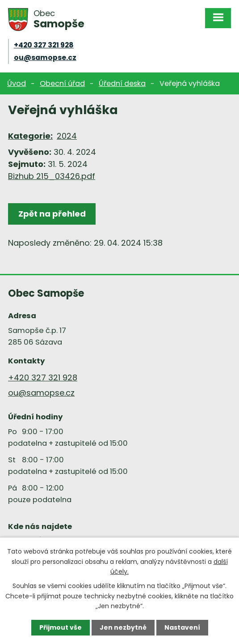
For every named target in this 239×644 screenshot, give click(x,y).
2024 (67, 136)
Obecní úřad (62, 83)
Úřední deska (122, 83)
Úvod (17, 83)
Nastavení (182, 627)
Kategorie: (30, 136)
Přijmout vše (61, 627)
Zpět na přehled (52, 214)
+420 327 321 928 (44, 45)
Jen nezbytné (123, 627)
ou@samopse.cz (45, 58)
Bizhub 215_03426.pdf (52, 176)
